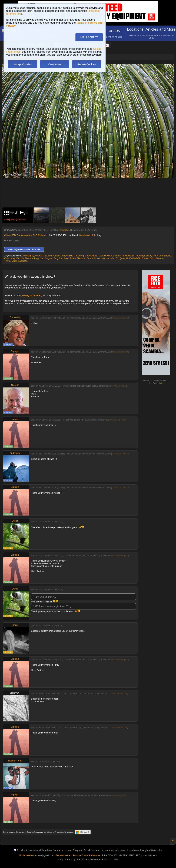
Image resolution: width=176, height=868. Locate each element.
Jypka (73, 258)
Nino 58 (114, 258)
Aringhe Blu (67, 256)
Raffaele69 (135, 258)
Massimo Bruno (85, 258)
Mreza (97, 258)
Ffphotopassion (144, 256)
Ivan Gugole (46, 258)
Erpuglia (64, 230)
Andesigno (28, 256)
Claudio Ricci (105, 256)
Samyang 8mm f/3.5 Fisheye (31, 235)
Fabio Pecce (128, 256)
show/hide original (120, 318)
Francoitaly (10, 258)
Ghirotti (20, 258)
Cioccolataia (91, 256)
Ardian (56, 256)
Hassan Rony (32, 258)
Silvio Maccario (157, 258)
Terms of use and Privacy (68, 855)
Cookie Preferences (91, 855)
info (161, 383)
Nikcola (105, 258)
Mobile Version (26, 855)
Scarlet (145, 258)
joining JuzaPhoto (31, 296)
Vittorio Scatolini (20, 261)
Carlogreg (79, 256)
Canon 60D (10, 235)
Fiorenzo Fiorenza (162, 256)
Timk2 (7, 261)
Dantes (117, 256)
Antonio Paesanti (43, 256)
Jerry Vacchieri (61, 258)
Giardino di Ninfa (87, 235)
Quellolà (124, 258)
